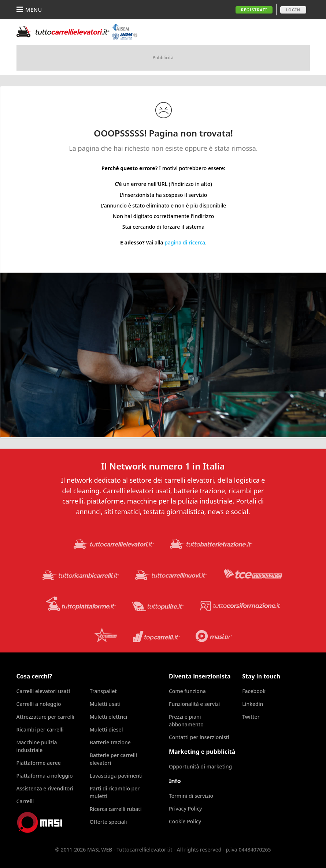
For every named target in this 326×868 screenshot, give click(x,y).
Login (293, 10)
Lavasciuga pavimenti (116, 776)
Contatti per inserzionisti (199, 737)
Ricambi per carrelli (40, 729)
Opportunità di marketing (200, 766)
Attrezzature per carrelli (45, 717)
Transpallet (103, 691)
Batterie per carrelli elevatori (113, 759)
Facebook (254, 691)
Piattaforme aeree (39, 763)
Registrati (254, 10)
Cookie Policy (185, 821)
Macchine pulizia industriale (37, 746)
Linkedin (253, 704)
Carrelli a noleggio (39, 704)
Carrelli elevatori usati (43, 691)
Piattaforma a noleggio (45, 776)
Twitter (251, 717)
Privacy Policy (185, 809)
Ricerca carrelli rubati (116, 809)
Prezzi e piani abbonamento (186, 721)
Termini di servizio (191, 796)
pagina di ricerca (185, 242)
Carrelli (25, 801)
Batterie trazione (110, 742)
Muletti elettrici (109, 717)
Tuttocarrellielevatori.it (77, 32)
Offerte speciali (108, 822)
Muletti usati (105, 704)
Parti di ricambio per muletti (115, 792)
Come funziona (187, 691)
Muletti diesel (106, 729)
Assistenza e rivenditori (45, 788)
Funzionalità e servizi (194, 704)
